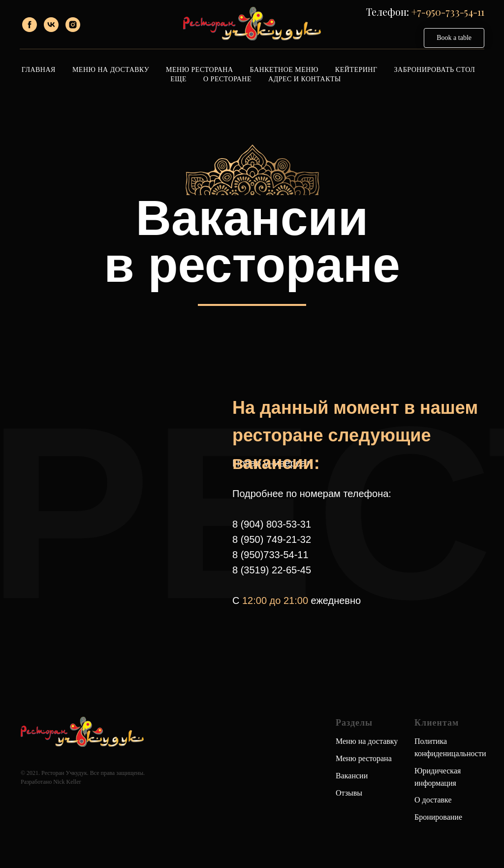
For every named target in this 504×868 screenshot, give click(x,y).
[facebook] (30, 25)
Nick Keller (67, 782)
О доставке (433, 800)
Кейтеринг (356, 70)
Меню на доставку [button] (111, 70)
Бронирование (438, 817)
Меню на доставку (367, 741)
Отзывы (349, 793)
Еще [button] (178, 79)
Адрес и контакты (305, 79)
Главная (39, 70)
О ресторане (227, 79)
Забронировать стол (435, 70)
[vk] (51, 25)
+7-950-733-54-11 (448, 12)
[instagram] (73, 25)
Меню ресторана (199, 70)
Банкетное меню (284, 70)
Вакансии (352, 776)
